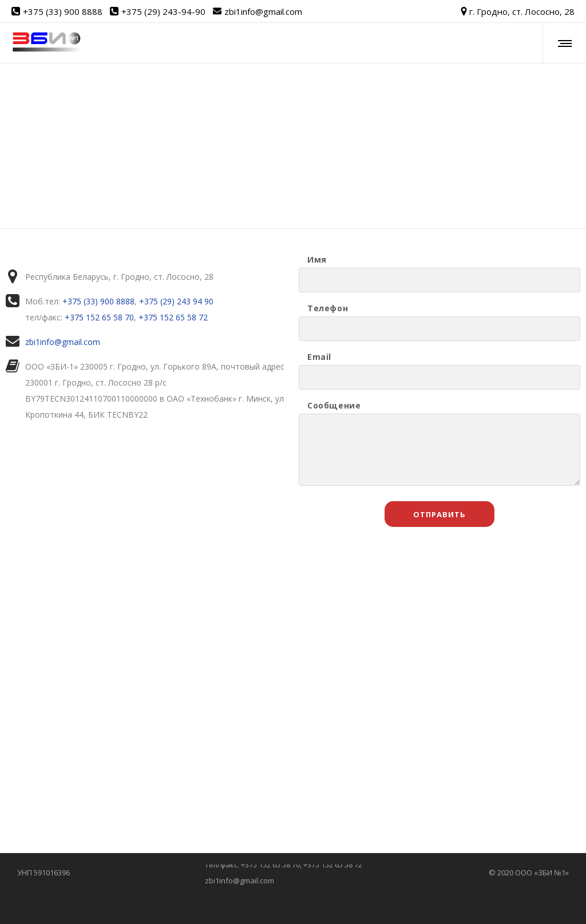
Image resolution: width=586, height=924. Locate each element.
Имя (317, 260)
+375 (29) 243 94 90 (176, 301)
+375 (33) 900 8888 (63, 11)
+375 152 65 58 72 (173, 317)
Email (319, 357)
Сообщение (334, 406)
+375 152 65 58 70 (99, 317)
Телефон (328, 308)
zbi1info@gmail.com (263, 11)
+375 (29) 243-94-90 (163, 11)
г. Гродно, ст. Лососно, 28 (517, 11)
